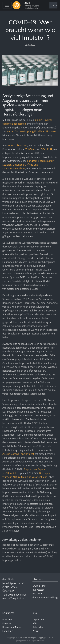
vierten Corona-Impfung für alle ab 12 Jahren (31, 131)
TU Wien (30, 149)
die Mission (38, 590)
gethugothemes (22, 641)
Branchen (7, 620)
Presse (36, 631)
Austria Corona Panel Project (18, 454)
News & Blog (39, 586)
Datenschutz (39, 627)
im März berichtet (17, 146)
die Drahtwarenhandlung (45, 597)
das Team (37, 594)
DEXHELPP (46, 149)
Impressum (38, 620)
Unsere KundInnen (12, 627)
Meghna (33, 638)
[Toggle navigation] (7, 5)
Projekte (6, 623)
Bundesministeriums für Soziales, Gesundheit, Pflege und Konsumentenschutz (28, 165)
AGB (34, 623)
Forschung (8, 631)
